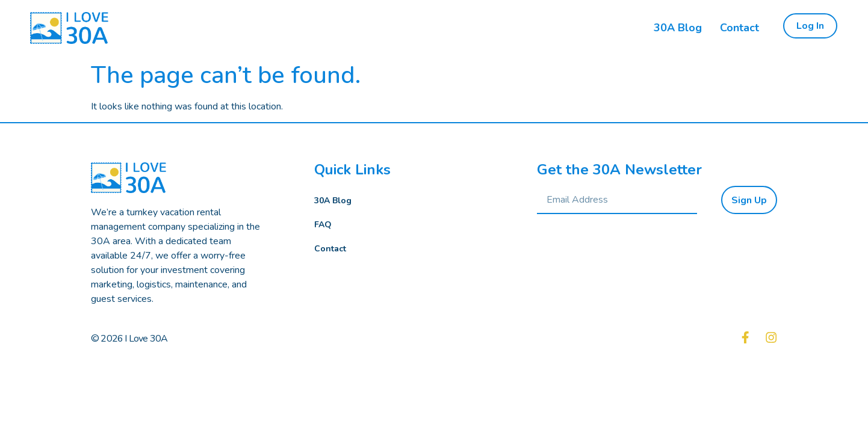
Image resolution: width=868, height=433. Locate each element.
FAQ (323, 225)
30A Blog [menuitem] (678, 28)
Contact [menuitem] (739, 28)
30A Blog (333, 201)
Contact (330, 249)
